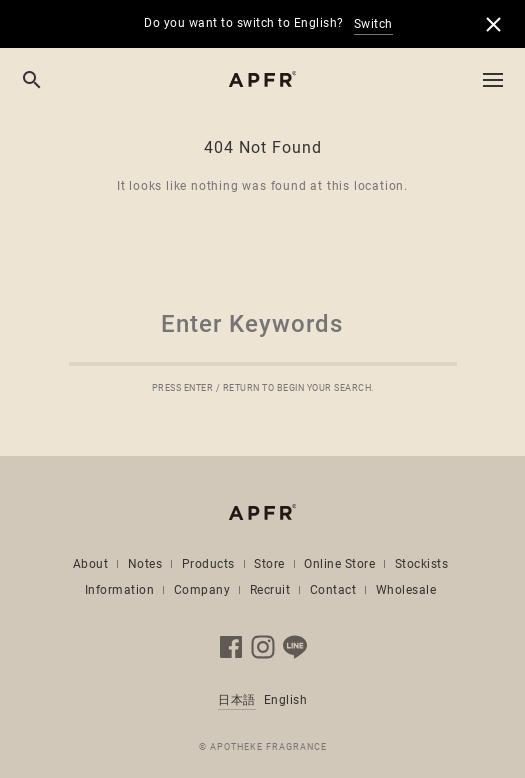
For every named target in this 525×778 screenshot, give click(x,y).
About (91, 564)
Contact (333, 590)
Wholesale (406, 590)
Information (120, 590)
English (286, 700)
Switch (373, 24)
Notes (145, 564)
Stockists (422, 564)
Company (202, 590)
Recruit (270, 590)
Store (269, 564)
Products (208, 564)
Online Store (339, 564)
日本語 (237, 700)
